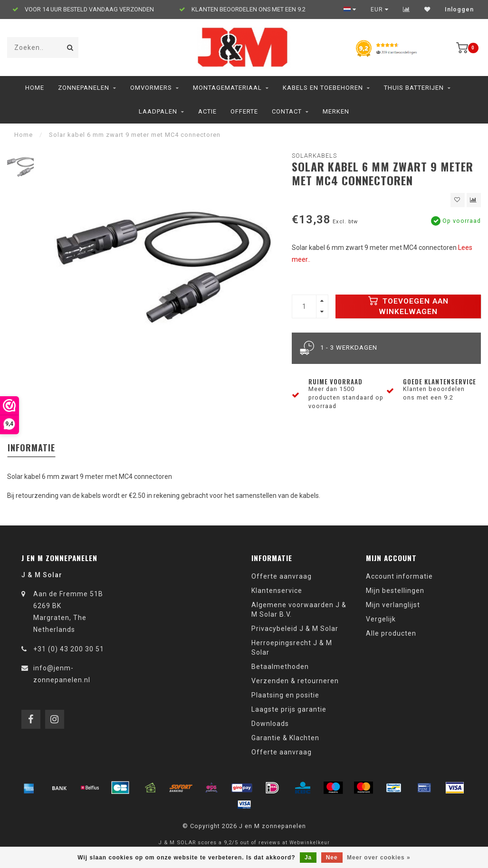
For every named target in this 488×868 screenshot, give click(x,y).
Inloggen (459, 10)
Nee (332, 858)
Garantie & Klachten (285, 738)
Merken (336, 111)
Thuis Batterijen (414, 88)
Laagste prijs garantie (289, 709)
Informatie (31, 448)
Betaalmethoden (280, 667)
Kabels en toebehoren (323, 88)
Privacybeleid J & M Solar (295, 629)
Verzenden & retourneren (295, 681)
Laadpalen (158, 111)
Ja (308, 858)
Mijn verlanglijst (393, 605)
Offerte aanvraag (282, 576)
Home (35, 88)
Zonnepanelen (84, 88)
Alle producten (391, 633)
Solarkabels (314, 156)
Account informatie (399, 576)
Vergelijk (381, 619)
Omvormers (151, 88)
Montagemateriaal (227, 88)
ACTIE (207, 111)
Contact (287, 111)
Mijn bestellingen (395, 591)
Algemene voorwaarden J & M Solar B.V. (299, 610)
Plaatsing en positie (285, 695)
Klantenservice (277, 591)
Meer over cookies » (379, 858)
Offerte (244, 111)
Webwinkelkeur (310, 843)
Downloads (270, 724)
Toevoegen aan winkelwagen (408, 306)
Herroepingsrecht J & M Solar (292, 648)
